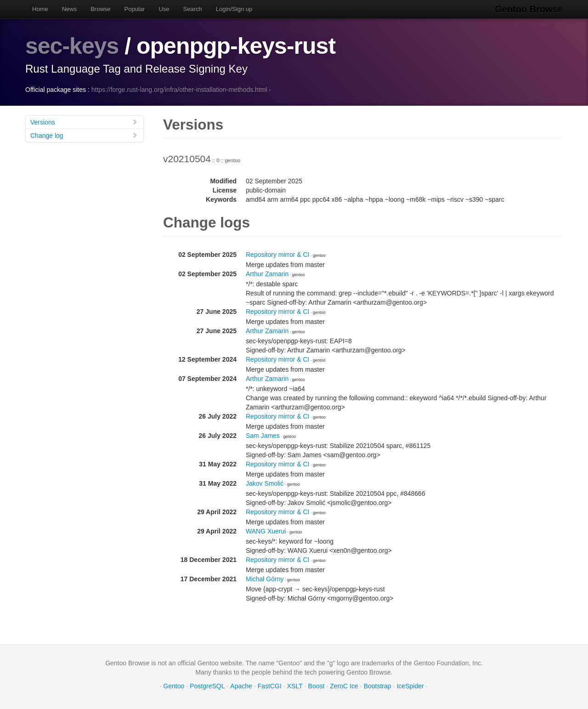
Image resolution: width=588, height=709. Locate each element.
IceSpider (410, 686)
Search (193, 9)
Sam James (263, 436)
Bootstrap (378, 686)
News (70, 9)
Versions (84, 122)
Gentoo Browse (529, 9)
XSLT (295, 686)
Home (40, 9)
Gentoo (174, 686)
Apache (241, 686)
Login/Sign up (234, 9)
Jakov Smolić (265, 483)
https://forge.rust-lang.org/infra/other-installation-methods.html (179, 90)
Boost (317, 686)
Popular (135, 9)
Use (164, 9)
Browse (100, 9)
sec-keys (72, 46)
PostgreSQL (207, 686)
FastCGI (270, 686)
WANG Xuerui (266, 531)
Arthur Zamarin (267, 274)
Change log (84, 135)
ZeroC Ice (344, 686)
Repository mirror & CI (277, 255)
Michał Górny (265, 579)
